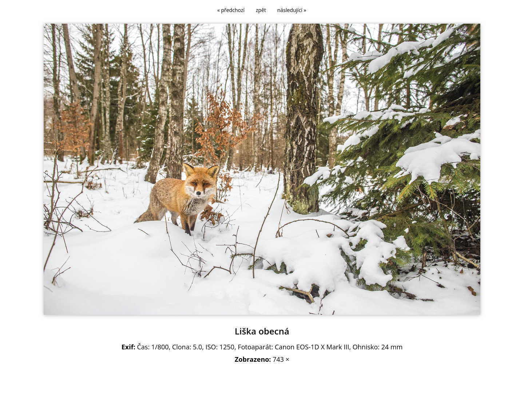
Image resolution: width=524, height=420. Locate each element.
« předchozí (231, 10)
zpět (261, 10)
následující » (292, 10)
